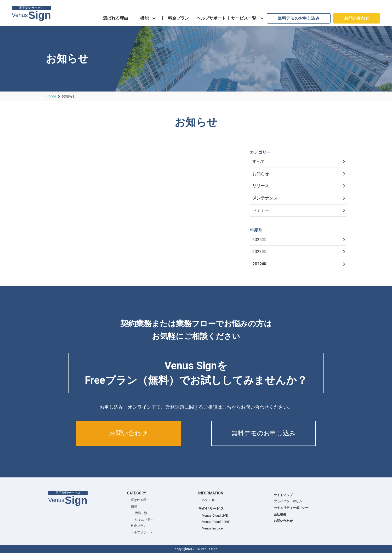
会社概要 (280, 514)
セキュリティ (144, 520)
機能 (144, 18)
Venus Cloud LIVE (215, 516)
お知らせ (261, 174)
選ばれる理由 (116, 18)
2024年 (259, 240)
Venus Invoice (212, 528)
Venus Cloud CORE (216, 522)
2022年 (259, 264)
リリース (261, 186)
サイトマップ (283, 495)
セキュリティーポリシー (291, 508)
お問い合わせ (357, 18)
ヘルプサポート (211, 18)
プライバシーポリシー (289, 501)
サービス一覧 (244, 18)
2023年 (259, 252)
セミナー (261, 210)
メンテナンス (265, 198)
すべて (259, 161)
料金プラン (178, 18)
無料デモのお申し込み (299, 18)
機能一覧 (141, 513)
